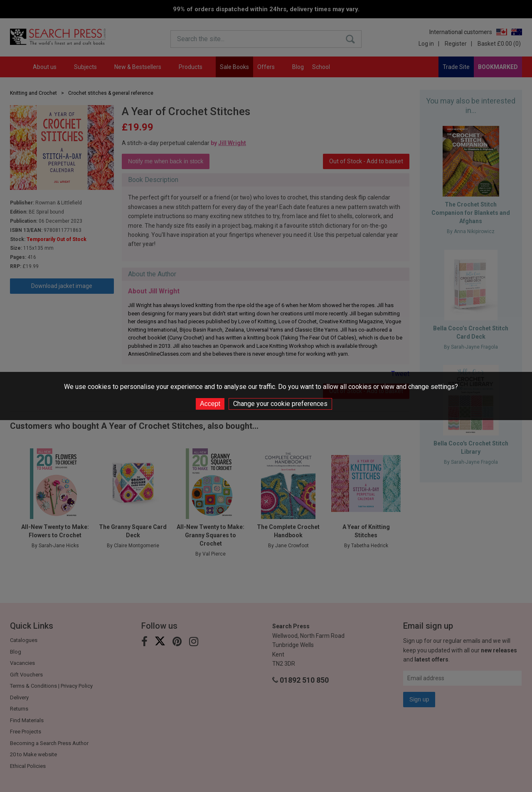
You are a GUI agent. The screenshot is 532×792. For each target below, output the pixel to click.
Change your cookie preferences (280, 404)
